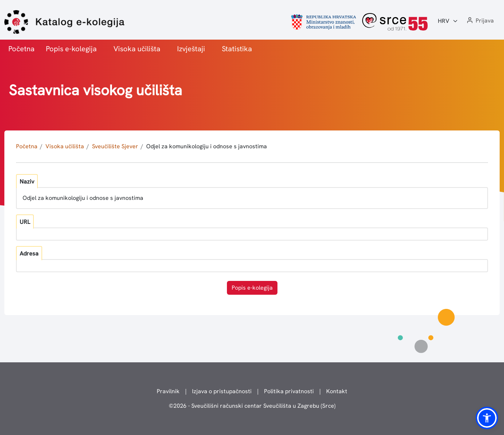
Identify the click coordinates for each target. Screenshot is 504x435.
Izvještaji (191, 49)
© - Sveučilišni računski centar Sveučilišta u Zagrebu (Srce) (252, 406)
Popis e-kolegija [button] (252, 288)
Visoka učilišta (137, 49)
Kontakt (337, 391)
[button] (480, 21)
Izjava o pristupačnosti (222, 391)
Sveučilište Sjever (115, 146)
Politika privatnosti (289, 391)
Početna (21, 49)
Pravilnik (168, 391)
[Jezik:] (448, 21)
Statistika (237, 49)
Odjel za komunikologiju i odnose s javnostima (207, 146)
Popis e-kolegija (71, 49)
